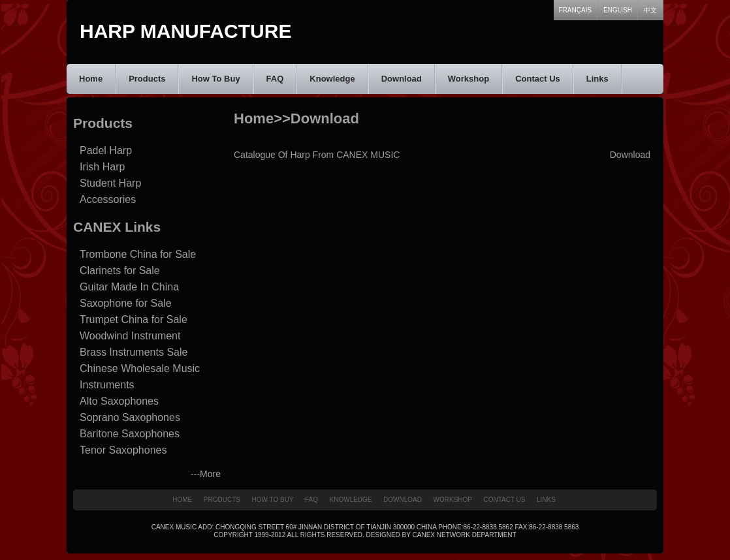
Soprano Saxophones (130, 417)
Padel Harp (106, 150)
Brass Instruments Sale (134, 352)
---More (206, 474)
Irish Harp (102, 167)
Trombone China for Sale (138, 254)
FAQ (275, 79)
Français (576, 10)
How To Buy (215, 79)
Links (597, 79)
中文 (650, 10)
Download (402, 79)
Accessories (108, 199)
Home (91, 79)
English (618, 10)
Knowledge (332, 79)
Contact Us (538, 79)
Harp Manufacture (185, 31)
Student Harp (110, 183)
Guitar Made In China (129, 287)
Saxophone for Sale (126, 303)
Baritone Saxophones (130, 434)
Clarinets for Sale (120, 271)
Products (147, 79)
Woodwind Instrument (130, 336)
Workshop (468, 79)
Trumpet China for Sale (134, 319)
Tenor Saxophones (123, 450)
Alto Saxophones (119, 401)
